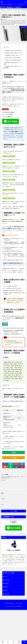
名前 (2, 493)
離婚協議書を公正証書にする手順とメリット (13, 55)
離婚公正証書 (10, 23)
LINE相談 (14, 452)
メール (3, 499)
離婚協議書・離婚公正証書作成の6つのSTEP (13, 53)
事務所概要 (6, 583)
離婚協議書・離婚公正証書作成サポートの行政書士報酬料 (13, 67)
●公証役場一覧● (6, 385)
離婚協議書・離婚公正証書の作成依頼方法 (13, 50)
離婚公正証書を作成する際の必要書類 (12, 58)
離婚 (7, 23)
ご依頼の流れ (21, 4)
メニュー (13, 642)
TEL (8, 642)
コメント (3, 480)
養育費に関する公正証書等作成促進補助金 (13, 60)
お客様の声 (6, 587)
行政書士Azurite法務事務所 (6, 4)
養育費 (13, 24)
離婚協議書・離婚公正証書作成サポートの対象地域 (13, 63)
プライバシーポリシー (10, 603)
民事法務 (9, 10)
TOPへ (24, 642)
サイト (2, 504)
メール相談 (14, 458)
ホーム (3, 642)
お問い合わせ (7, 594)
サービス (15, 4)
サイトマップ (19, 603)
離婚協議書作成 (21, 23)
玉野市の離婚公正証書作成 (10, 21)
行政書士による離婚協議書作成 (11, 22)
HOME (4, 10)
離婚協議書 (16, 23)
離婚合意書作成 (8, 24)
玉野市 (3, 21)
